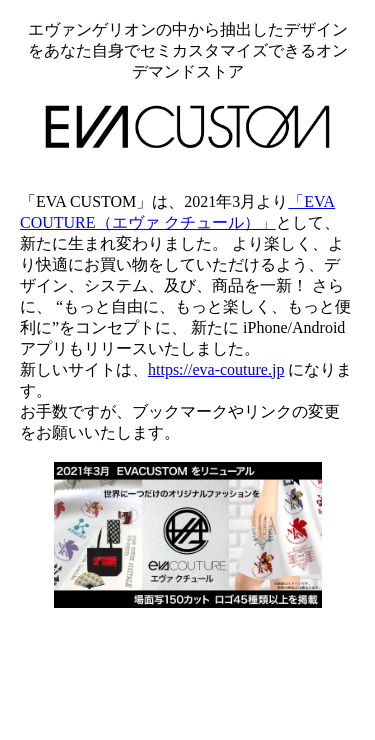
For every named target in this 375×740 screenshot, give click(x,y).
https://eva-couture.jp (216, 369)
